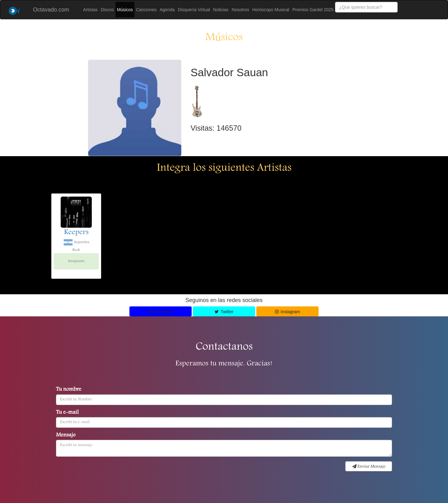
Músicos (125, 10)
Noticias (221, 10)
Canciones (146, 10)
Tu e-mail (67, 413)
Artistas (90, 10)
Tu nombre (69, 390)
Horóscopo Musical (271, 10)
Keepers (76, 233)
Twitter (224, 312)
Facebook (161, 312)
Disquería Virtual (194, 10)
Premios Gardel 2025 (313, 10)
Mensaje (66, 435)
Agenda (167, 10)
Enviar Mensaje (369, 467)
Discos (107, 10)
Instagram (288, 312)
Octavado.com (51, 10)
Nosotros (240, 10)
